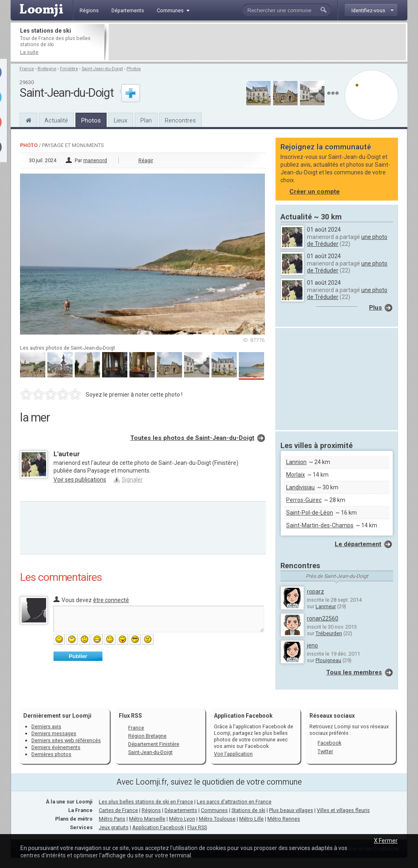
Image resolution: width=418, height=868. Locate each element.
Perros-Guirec (304, 500)
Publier (78, 656)
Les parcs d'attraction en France (234, 802)
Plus (376, 308)
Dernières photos (51, 754)
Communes (214, 810)
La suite (29, 52)
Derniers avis (46, 726)
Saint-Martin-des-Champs (320, 525)
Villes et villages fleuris (343, 810)
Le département (358, 544)
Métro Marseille (147, 819)
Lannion (296, 462)
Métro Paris (112, 819)
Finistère (69, 69)
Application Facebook (158, 827)
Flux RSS (130, 716)
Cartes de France (118, 810)
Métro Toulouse (217, 819)
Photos (134, 69)
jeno (312, 645)
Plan (146, 120)
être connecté (111, 600)
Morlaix (296, 475)
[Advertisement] (257, 42)
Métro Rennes (284, 819)
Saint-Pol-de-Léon (310, 513)
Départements (181, 810)
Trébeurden (329, 633)
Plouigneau (328, 660)
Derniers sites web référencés (66, 740)
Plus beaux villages (291, 810)
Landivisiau (300, 487)
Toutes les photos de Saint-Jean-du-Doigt (192, 438)
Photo (29, 145)
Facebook (329, 743)
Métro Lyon (182, 819)
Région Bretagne (147, 736)
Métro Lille (251, 819)
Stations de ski (248, 810)
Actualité (56, 120)
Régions (151, 810)
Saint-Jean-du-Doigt (102, 69)
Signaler (132, 480)
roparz (316, 591)
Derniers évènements (56, 747)
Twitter (325, 751)
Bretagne (47, 69)
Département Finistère (154, 744)
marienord (95, 160)
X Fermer (386, 841)
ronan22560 (323, 618)
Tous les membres (354, 672)
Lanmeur (326, 606)
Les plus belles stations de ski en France (146, 802)
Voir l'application (233, 754)
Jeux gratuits (114, 827)
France (27, 69)
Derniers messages (54, 733)
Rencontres (180, 120)
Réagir (146, 160)
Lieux (121, 120)
